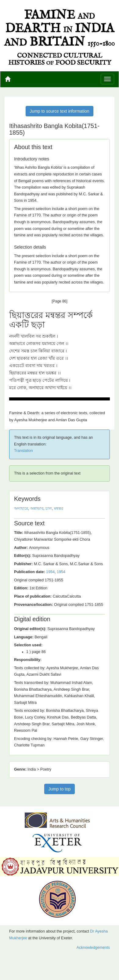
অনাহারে (21, 509)
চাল (49, 509)
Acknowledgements (93, 948)
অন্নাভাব (37, 509)
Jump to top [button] (59, 789)
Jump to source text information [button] (59, 111)
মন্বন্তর (59, 509)
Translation (23, 451)
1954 (50, 572)
